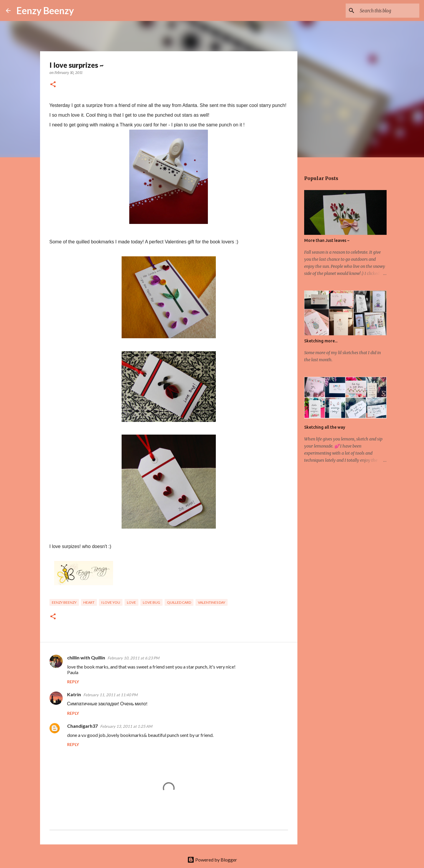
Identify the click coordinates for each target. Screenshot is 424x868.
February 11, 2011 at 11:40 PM (110, 695)
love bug (151, 602)
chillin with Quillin (86, 657)
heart (89, 602)
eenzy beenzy (64, 602)
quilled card (179, 602)
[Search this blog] (388, 11)
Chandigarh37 (82, 726)
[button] (53, 85)
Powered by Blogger (212, 860)
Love (131, 602)
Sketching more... (321, 341)
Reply (73, 682)
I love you (111, 602)
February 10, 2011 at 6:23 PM (133, 658)
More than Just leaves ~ (327, 240)
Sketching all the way (325, 427)
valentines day (212, 602)
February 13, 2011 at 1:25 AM (126, 726)
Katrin (74, 694)
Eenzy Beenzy (45, 10)
